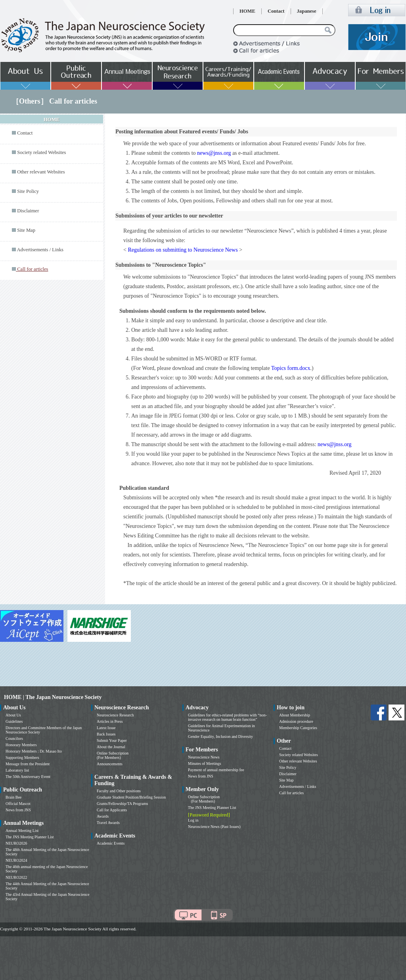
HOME (247, 11)
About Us (13, 715)
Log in (193, 820)
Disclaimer (28, 211)
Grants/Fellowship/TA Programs (122, 804)
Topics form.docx (291, 368)
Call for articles (291, 793)
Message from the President (28, 764)
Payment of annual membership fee (216, 770)
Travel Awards (108, 823)
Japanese (307, 11)
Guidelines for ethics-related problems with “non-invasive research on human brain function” (227, 717)
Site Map (26, 230)
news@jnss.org (214, 153)
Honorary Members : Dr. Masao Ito (34, 751)
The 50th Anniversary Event (28, 777)
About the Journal (111, 747)
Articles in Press (110, 721)
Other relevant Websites (41, 172)
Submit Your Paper (112, 740)
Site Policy (28, 191)
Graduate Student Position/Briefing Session (131, 797)
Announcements (110, 764)
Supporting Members (22, 758)
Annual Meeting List (22, 831)
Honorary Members (21, 745)
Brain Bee (13, 797)
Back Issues (106, 734)
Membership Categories (298, 728)
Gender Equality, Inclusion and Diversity (220, 736)
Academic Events (111, 843)
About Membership (295, 715)
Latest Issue (106, 728)
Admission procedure (296, 721)
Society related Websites (41, 152)
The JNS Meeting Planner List (30, 837)
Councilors (14, 738)
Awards (103, 816)
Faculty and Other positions (119, 791)
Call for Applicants (112, 810)
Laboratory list (17, 770)
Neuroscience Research (115, 715)
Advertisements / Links (40, 250)
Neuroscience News (204, 757)
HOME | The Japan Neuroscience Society (53, 697)
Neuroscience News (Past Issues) (214, 827)
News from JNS (18, 810)
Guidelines (14, 721)
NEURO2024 (16, 860)
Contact (276, 11)
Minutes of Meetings (204, 763)
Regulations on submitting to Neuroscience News (183, 250)
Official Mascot (18, 804)
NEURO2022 (16, 877)
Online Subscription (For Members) (113, 755)
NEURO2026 (16, 843)
